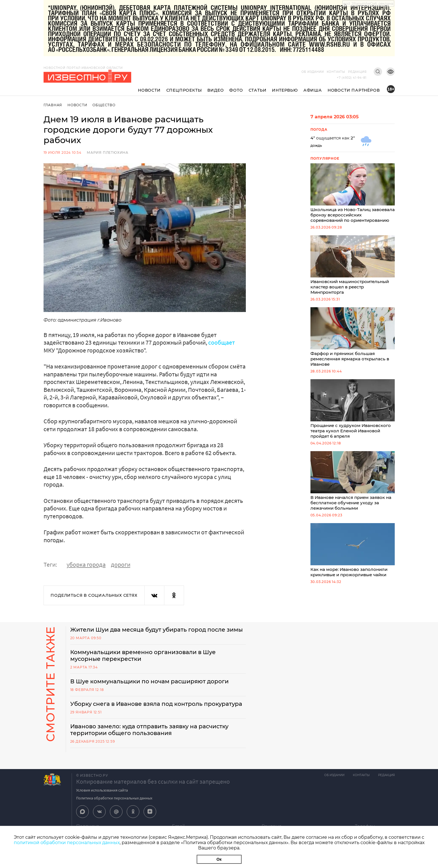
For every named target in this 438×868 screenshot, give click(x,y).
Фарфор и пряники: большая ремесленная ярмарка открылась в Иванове (353, 337)
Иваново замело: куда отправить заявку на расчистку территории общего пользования (149, 730)
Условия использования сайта (102, 790)
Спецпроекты (184, 90)
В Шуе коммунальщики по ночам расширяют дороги (149, 681)
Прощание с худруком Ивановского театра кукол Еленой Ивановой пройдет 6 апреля (353, 409)
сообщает (222, 342)
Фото (236, 90)
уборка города (86, 564)
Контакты (336, 72)
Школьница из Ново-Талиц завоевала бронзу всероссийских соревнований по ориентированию (353, 193)
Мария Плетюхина (108, 152)
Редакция (357, 72)
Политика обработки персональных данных (114, 798)
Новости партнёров (354, 90)
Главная (53, 105)
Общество (104, 105)
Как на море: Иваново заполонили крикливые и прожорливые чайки (353, 550)
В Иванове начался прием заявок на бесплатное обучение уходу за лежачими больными (353, 481)
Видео (215, 90)
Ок (219, 859)
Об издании (313, 72)
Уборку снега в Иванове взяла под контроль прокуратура (156, 704)
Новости (149, 90)
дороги (121, 564)
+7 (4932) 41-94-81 (352, 78)
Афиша (313, 90)
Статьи (258, 90)
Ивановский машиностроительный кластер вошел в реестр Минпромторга (353, 265)
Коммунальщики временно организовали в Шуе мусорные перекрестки (143, 655)
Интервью (285, 90)
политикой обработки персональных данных (67, 843)
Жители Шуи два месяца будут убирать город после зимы (156, 630)
